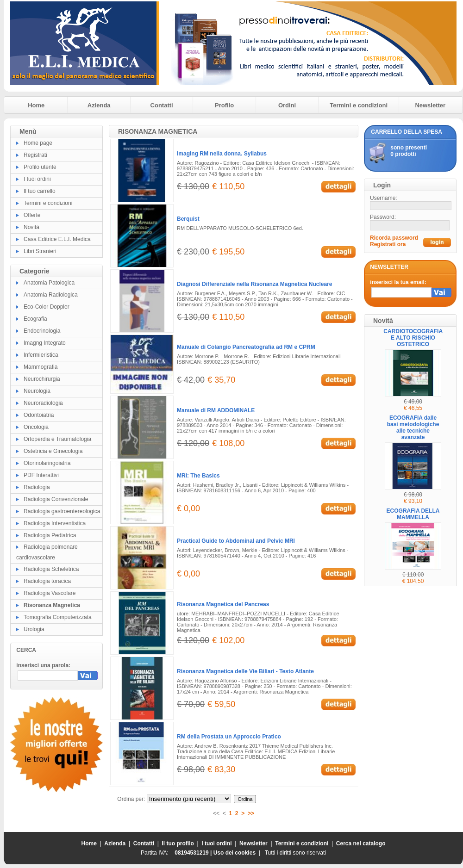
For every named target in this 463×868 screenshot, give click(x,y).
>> (251, 813)
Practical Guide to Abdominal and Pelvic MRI (236, 541)
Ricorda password (394, 238)
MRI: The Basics (198, 476)
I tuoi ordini (37, 179)
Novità (31, 227)
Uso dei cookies (235, 853)
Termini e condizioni (359, 105)
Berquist (188, 219)
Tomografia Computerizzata (58, 617)
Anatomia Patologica (49, 283)
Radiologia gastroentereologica (62, 511)
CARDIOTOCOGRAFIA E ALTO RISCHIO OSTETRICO (413, 338)
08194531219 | (194, 853)
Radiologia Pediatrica (50, 535)
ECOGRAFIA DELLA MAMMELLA (413, 514)
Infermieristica (41, 355)
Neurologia (37, 391)
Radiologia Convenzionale (56, 499)
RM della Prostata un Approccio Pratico (229, 737)
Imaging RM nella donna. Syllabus (222, 154)
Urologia (34, 629)
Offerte (32, 215)
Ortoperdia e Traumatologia (57, 439)
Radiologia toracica (47, 581)
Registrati (35, 155)
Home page (38, 143)
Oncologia (36, 427)
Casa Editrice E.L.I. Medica (57, 239)
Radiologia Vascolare (50, 593)
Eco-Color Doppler (47, 307)
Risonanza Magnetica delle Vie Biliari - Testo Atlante (245, 671)
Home (36, 105)
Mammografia (41, 367)
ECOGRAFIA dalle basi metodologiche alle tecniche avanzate (413, 428)
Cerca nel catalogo (361, 843)
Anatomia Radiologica (51, 295)
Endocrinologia (42, 331)
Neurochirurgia (42, 379)
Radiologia (37, 487)
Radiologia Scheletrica (51, 569)
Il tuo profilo (178, 843)
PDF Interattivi (41, 475)
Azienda (99, 105)
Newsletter (430, 105)
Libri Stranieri (40, 251)
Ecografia (35, 319)
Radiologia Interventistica (55, 523)
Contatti (162, 105)
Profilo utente (40, 167)
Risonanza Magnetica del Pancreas (223, 604)
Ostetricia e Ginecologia (53, 451)
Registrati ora (388, 244)
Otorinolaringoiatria (47, 463)
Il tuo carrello (40, 191)
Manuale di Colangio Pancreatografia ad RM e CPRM (246, 347)
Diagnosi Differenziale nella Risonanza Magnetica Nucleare (254, 284)
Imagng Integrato (45, 343)
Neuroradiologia (43, 403)
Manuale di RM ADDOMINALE (216, 410)
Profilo (224, 105)
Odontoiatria (39, 415)
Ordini (287, 105)
